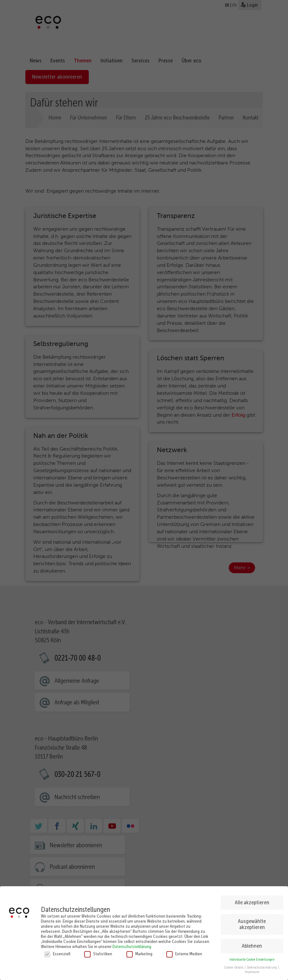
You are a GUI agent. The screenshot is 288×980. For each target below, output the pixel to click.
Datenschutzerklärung (132, 943)
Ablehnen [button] (252, 943)
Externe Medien (184, 951)
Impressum (252, 969)
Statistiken (98, 951)
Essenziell (57, 951)
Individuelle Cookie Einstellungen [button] (252, 956)
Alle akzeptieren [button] (252, 899)
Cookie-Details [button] (234, 964)
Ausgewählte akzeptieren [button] (252, 921)
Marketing (139, 951)
